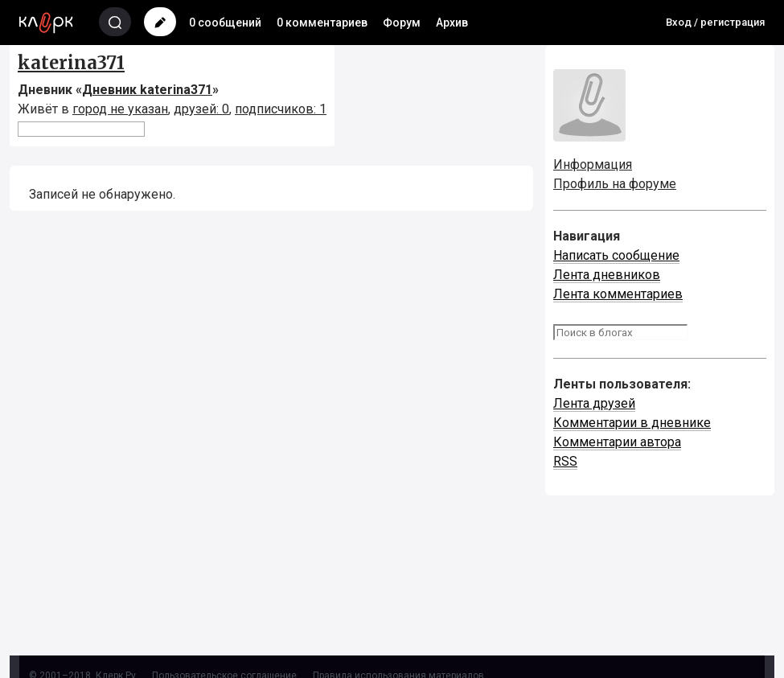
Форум (402, 23)
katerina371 (71, 63)
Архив (452, 23)
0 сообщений (225, 23)
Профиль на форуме (615, 184)
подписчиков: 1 (281, 109)
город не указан (120, 109)
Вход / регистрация (715, 22)
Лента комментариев (618, 294)
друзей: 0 (201, 109)
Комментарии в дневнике (632, 423)
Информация (593, 164)
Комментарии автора (617, 442)
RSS (565, 461)
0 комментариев (322, 23)
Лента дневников (607, 275)
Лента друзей (594, 403)
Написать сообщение (616, 255)
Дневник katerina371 (147, 90)
